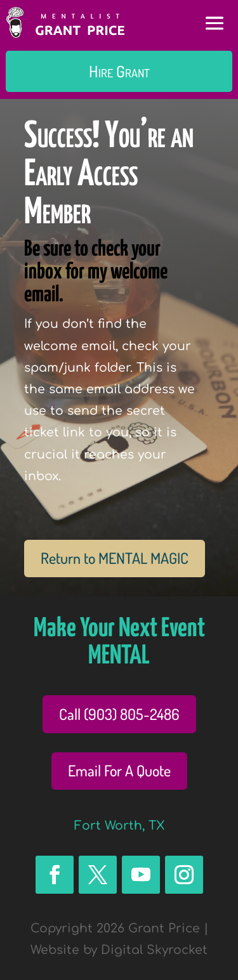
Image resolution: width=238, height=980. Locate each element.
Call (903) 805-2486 (119, 714)
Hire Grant (119, 71)
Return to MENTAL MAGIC (115, 558)
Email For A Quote (119, 770)
